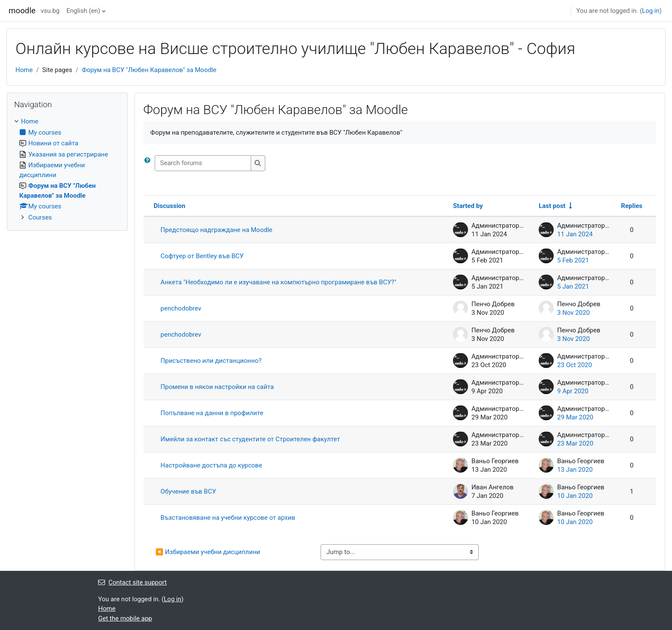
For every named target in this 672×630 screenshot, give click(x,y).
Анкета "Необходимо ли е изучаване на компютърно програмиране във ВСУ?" (279, 282)
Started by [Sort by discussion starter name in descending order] (468, 206)
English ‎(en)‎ (83, 11)
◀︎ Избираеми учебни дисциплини (208, 552)
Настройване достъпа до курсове (211, 465)
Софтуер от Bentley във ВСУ (202, 256)
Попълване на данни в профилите (212, 413)
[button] (149, 163)
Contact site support (132, 582)
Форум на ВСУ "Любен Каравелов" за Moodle (149, 70)
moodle (22, 11)
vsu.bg (50, 11)
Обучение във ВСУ (189, 491)
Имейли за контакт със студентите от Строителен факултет (250, 439)
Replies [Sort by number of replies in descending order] (632, 206)
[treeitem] (67, 169)
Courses (40, 217)
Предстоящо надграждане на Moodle (217, 230)
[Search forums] (203, 163)
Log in (651, 11)
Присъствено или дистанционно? (211, 361)
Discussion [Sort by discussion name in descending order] (170, 206)
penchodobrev (181, 308)
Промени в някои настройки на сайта (217, 387)
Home (24, 70)
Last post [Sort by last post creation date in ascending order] (552, 206)
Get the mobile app (125, 618)
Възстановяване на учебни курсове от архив (228, 518)
